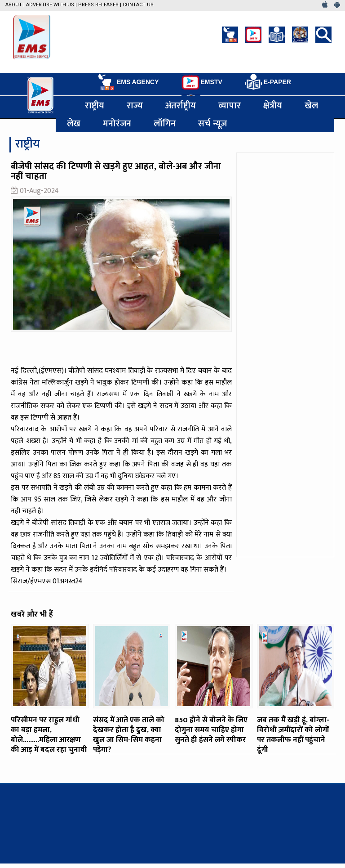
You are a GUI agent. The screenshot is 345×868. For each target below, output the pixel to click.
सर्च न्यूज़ (212, 123)
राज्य (135, 105)
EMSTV (202, 82)
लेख (74, 123)
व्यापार (230, 105)
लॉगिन (165, 123)
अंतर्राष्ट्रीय (181, 105)
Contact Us (138, 5)
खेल (311, 105)
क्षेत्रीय (273, 105)
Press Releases (98, 5)
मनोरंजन (117, 123)
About (14, 5)
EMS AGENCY (128, 82)
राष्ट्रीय (95, 105)
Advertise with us (50, 5)
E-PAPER (268, 82)
